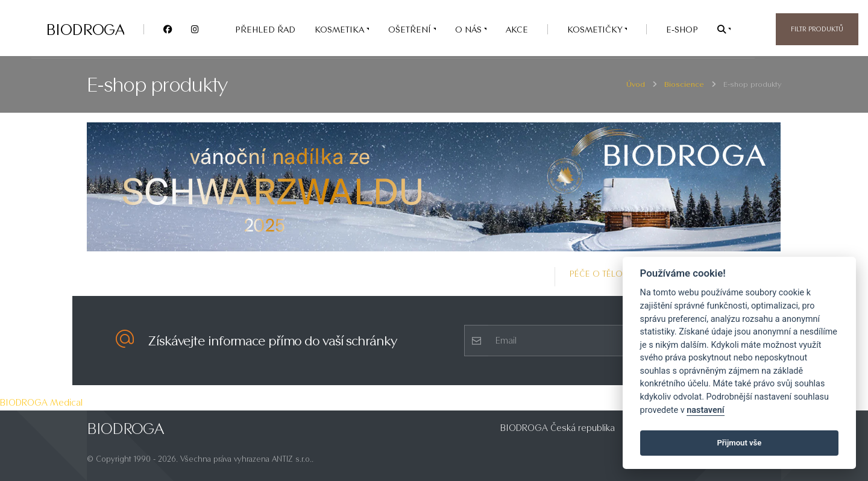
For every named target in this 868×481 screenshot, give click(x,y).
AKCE (517, 29)
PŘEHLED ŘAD (265, 29)
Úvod (636, 84)
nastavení (705, 410)
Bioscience (684, 84)
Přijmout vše (739, 443)
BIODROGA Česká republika (558, 428)
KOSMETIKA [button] (341, 29)
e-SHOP (682, 29)
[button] (724, 29)
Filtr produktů (817, 29)
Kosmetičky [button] (596, 29)
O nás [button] (470, 29)
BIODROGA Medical (41, 402)
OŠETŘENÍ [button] (411, 29)
